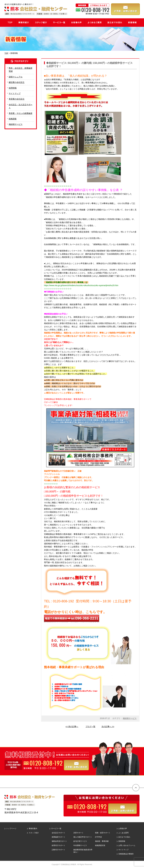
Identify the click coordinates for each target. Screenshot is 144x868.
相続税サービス (130, 718)
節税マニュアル (16, 77)
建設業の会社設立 (17, 82)
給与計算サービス (80, 841)
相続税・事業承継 (102, 841)
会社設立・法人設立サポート (21, 106)
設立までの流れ (124, 837)
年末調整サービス (80, 845)
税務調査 (13, 119)
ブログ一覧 (90, 727)
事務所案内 (33, 829)
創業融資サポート (58, 837)
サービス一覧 (56, 829)
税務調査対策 (100, 845)
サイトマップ (15, 93)
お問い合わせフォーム (127, 845)
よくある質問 (123, 833)
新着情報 (122, 841)
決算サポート (78, 833)
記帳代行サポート (58, 850)
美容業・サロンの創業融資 (21, 113)
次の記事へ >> (108, 727)
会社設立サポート (58, 833)
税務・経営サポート (103, 833)
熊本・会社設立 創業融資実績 (21, 70)
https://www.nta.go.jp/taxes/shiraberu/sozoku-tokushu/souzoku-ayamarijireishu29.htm (81, 285)
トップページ (11, 829)
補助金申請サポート (59, 841)
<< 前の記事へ (72, 727)
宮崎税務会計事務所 (126, 854)
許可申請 (98, 837)
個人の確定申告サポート (83, 837)
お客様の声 (123, 829)
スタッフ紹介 (34, 833)
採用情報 (13, 88)
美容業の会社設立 (17, 99)
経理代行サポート (58, 845)
